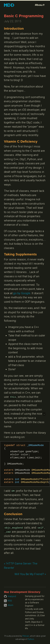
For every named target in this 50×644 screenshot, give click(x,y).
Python (31, 639)
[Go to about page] (40, 5)
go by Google (22, 293)
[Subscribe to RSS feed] (8, 601)
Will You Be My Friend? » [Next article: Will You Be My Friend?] (30, 574)
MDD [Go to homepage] (9, 5)
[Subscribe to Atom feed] (9, 605)
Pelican (26, 636)
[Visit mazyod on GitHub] (10, 596)
